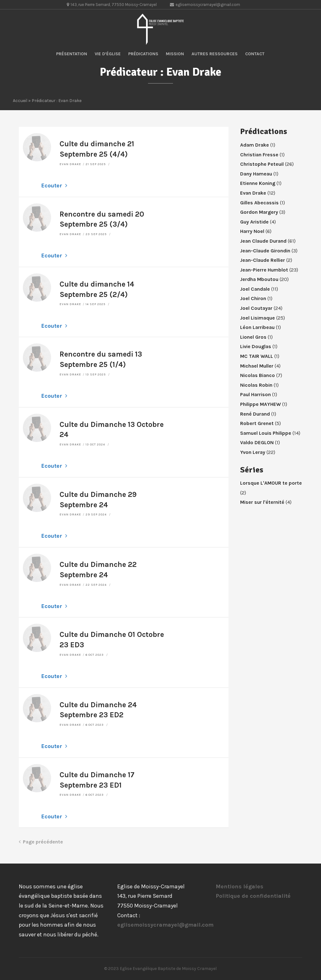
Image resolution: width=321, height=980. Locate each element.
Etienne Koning (258, 183)
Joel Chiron (253, 298)
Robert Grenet (257, 423)
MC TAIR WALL (257, 356)
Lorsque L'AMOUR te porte (271, 483)
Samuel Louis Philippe (266, 433)
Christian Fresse (259, 155)
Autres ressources (215, 54)
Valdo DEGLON (257, 442)
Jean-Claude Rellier (263, 260)
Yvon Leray (253, 452)
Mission (175, 54)
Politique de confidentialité (253, 896)
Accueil (20, 101)
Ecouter (54, 186)
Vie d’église (108, 54)
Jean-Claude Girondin (265, 251)
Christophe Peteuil (262, 164)
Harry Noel (252, 231)
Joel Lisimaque (258, 318)
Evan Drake (70, 164)
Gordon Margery (259, 212)
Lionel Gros (253, 337)
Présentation (72, 54)
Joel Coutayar (256, 308)
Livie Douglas (256, 346)
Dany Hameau (256, 174)
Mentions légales (239, 886)
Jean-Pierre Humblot (264, 270)
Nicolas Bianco (258, 375)
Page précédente (41, 842)
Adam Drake (255, 145)
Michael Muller (257, 366)
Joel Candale (255, 289)
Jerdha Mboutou (259, 279)
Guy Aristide (254, 222)
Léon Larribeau (257, 327)
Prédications (143, 54)
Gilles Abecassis (259, 203)
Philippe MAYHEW (260, 404)
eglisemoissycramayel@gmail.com (165, 925)
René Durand (255, 414)
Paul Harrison (255, 394)
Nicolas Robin (256, 385)
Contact (255, 54)
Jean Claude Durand (263, 241)
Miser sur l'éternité (262, 502)
